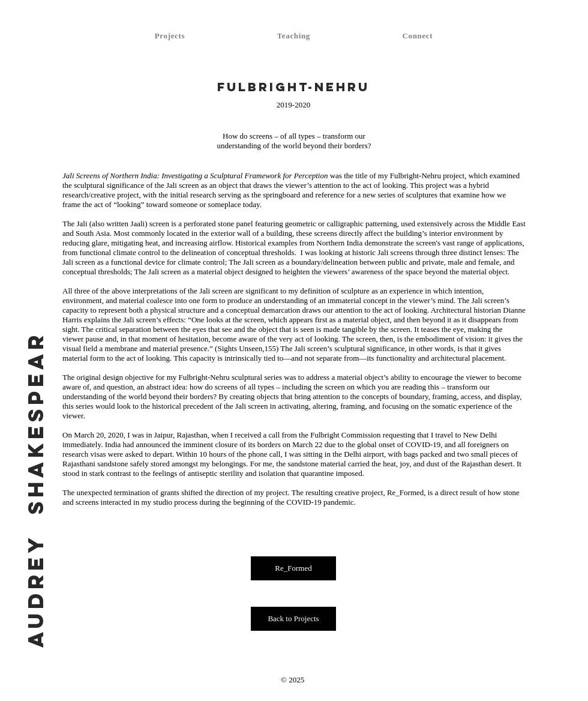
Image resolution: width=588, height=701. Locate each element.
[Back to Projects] (293, 619)
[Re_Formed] (293, 568)
